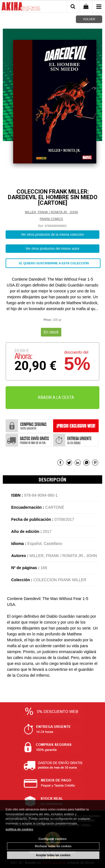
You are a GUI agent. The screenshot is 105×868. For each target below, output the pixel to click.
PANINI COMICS (51, 219)
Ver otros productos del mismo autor (53, 249)
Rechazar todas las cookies (53, 846)
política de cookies (19, 829)
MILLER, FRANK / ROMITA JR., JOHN (51, 212)
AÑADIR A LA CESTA (56, 397)
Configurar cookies (52, 839)
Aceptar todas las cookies (53, 855)
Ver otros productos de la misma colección (53, 235)
